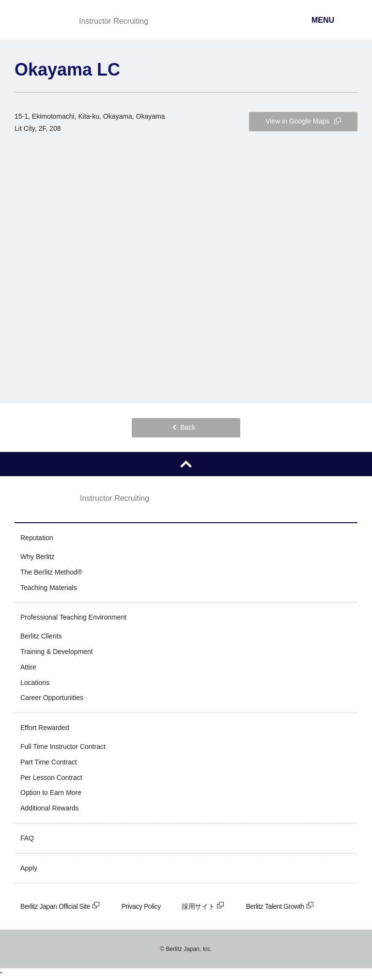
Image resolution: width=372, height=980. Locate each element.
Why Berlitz (38, 557)
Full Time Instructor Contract (63, 747)
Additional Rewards (50, 808)
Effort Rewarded (45, 728)
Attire (28, 667)
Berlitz (40, 21)
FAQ (27, 838)
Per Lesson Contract (51, 778)
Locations (35, 683)
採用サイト (203, 906)
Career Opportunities (52, 698)
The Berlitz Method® (51, 572)
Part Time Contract (49, 762)
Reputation (37, 538)
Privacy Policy (141, 906)
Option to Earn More (51, 793)
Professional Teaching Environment (73, 617)
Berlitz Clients (41, 636)
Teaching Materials (49, 588)
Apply (29, 868)
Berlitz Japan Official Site (60, 906)
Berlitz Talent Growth (280, 906)
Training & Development (57, 652)
